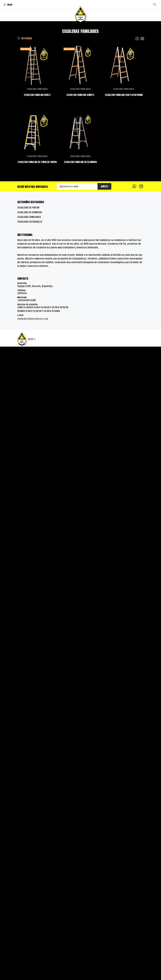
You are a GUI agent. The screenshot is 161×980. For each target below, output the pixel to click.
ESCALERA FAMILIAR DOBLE (80, 181)
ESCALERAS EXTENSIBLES (30, 855)
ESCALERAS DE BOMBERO (30, 846)
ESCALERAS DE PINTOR (28, 841)
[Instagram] (141, 819)
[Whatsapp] (134, 819)
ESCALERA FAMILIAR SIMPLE (81, 335)
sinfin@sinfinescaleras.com (33, 952)
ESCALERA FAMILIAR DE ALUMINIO (81, 795)
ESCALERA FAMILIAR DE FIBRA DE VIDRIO (80, 642)
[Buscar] (155, 5)
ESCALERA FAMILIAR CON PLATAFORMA (80, 488)
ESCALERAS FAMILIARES (81, 175)
